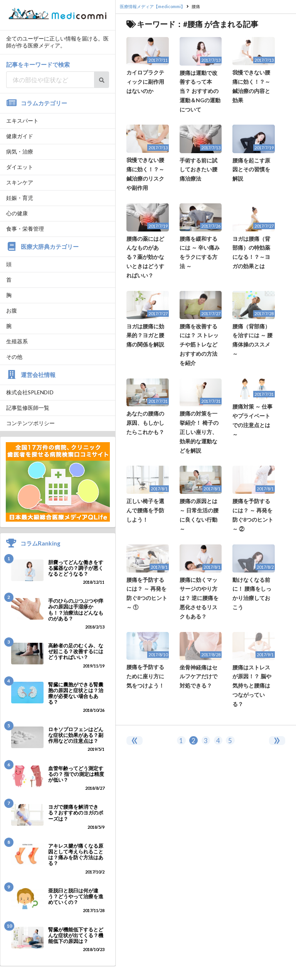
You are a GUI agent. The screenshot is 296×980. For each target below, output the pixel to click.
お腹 (12, 310)
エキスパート (22, 121)
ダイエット (20, 167)
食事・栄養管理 (25, 229)
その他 (14, 357)
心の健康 (17, 213)
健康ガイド (20, 136)
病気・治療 (20, 151)
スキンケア (20, 182)
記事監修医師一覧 (28, 408)
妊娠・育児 (20, 198)
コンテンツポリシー (30, 423)
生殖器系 (17, 341)
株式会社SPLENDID (30, 392)
